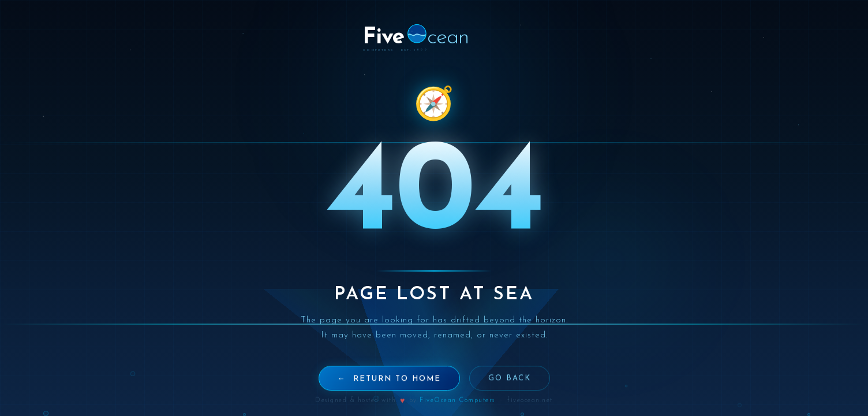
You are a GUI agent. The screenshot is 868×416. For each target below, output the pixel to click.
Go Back (510, 385)
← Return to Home (389, 386)
